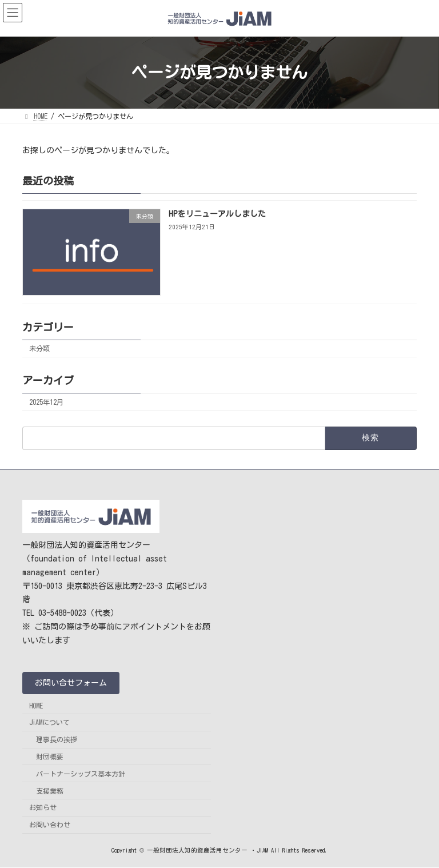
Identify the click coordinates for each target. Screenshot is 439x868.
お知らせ (43, 808)
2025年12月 (46, 401)
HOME (36, 706)
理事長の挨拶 (57, 740)
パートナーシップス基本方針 (81, 774)
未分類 (39, 348)
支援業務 (50, 791)
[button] (71, 683)
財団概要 (50, 756)
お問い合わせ (50, 825)
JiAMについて (49, 723)
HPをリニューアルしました (217, 214)
